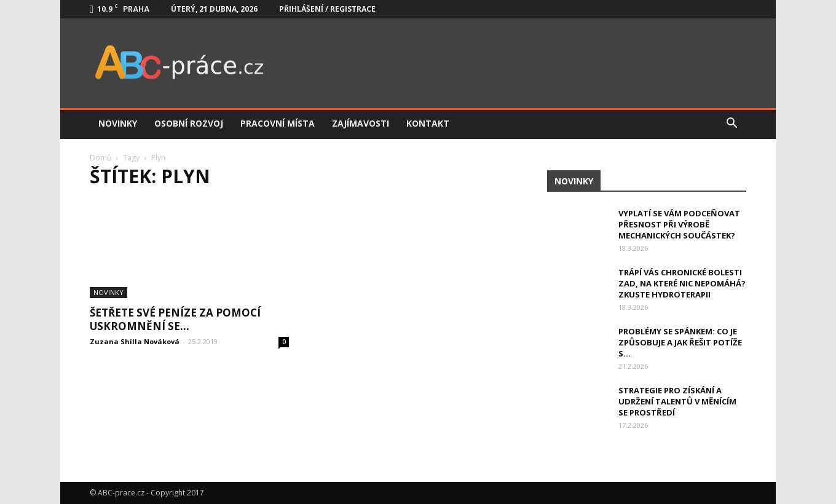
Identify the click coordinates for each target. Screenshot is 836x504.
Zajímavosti (361, 123)
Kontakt (428, 123)
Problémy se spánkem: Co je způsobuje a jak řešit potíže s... (680, 342)
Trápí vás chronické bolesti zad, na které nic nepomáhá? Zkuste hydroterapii (682, 283)
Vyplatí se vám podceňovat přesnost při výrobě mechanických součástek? (679, 224)
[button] (731, 124)
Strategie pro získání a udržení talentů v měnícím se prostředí (677, 401)
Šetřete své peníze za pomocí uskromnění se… (175, 319)
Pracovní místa (278, 123)
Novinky (118, 123)
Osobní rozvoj (189, 123)
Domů (101, 158)
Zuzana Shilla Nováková (135, 341)
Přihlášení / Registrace (327, 9)
